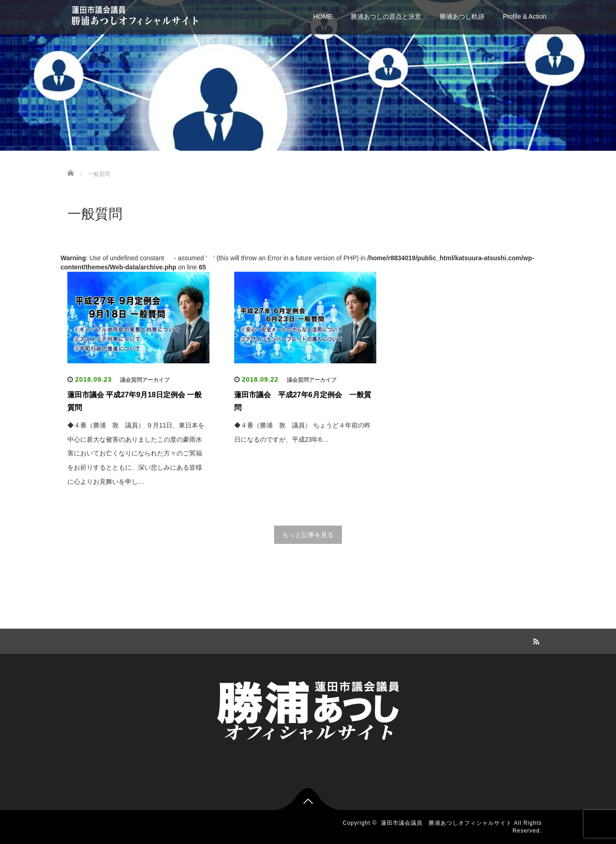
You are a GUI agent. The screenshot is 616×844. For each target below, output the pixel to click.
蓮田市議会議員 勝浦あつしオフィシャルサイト (446, 823)
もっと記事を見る (308, 535)
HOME (323, 16)
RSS (535, 640)
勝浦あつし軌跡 (462, 16)
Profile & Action (525, 16)
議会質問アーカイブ (145, 380)
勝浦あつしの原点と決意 (386, 16)
